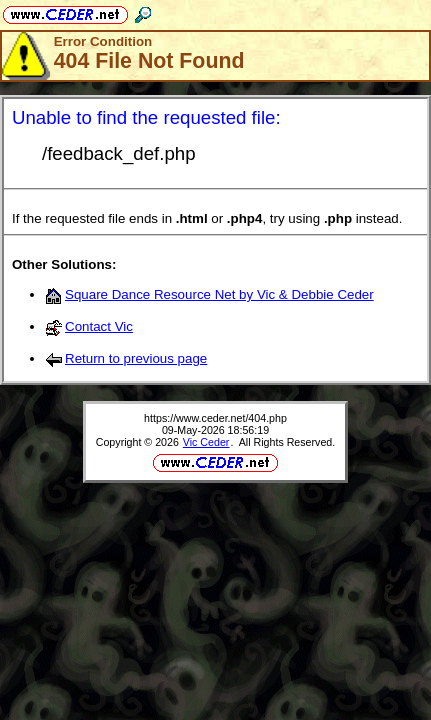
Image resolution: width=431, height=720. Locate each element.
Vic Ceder (206, 442)
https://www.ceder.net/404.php (215, 418)
